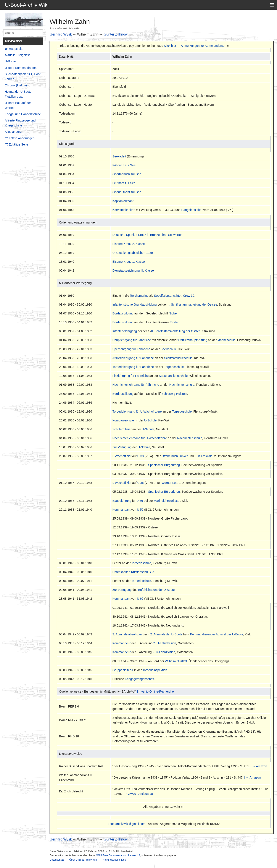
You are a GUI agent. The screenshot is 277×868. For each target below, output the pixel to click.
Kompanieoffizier (124, 420)
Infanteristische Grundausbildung (134, 304)
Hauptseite (16, 49)
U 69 (140, 599)
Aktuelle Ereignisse (18, 55)
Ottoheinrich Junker (175, 456)
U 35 (141, 483)
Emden (175, 322)
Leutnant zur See (124, 183)
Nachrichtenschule (182, 385)
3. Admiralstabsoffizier (127, 634)
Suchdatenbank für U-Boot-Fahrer (23, 76)
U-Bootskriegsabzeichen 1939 (133, 253)
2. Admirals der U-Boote (166, 634)
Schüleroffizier (122, 429)
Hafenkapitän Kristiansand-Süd (133, 572)
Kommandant (121, 510)
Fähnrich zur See (124, 165)
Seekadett (119, 156)
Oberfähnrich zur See (127, 174)
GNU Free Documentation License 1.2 (118, 855)
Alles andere (13, 132)
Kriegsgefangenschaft (139, 679)
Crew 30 (189, 296)
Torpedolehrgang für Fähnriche (133, 367)
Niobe (173, 313)
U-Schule (150, 420)
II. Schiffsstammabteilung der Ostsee (192, 304)
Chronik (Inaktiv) (16, 85)
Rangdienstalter (192, 210)
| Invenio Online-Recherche (155, 691)
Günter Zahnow (116, 34)
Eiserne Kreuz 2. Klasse (128, 244)
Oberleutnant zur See (127, 192)
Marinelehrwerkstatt (167, 501)
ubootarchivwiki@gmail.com (127, 824)
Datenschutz (57, 860)
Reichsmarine (139, 296)
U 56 (140, 501)
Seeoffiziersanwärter (168, 296)
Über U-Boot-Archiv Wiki (83, 860)
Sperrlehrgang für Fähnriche (131, 349)
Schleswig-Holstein (174, 394)
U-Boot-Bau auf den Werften (18, 105)
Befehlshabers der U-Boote (156, 590)
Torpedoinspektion (155, 670)
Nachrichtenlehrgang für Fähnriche (136, 385)
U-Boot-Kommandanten (21, 68)
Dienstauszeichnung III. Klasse (133, 270)
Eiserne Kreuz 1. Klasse (128, 262)
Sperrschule (169, 349)
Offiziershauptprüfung (193, 340)
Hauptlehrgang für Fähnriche (132, 340)
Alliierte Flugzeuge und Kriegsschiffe (20, 123)
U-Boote (10, 61)
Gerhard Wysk (61, 34)
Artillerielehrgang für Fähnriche (133, 358)
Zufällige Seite (19, 144)
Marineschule (226, 340)
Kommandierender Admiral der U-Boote (217, 634)
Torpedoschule (174, 367)
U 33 (141, 456)
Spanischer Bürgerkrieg (164, 465)
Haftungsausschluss (114, 860)
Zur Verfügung (122, 447)
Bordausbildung (123, 313)
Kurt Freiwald (203, 456)
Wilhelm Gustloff (176, 661)
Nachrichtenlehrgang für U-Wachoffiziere (140, 438)
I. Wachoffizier (122, 456)
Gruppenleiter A (123, 670)
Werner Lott (170, 483)
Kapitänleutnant (123, 201)
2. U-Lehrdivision (165, 643)
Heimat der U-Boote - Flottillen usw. (19, 94)
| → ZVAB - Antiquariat (138, 794)
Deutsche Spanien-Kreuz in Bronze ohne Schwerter (147, 235)
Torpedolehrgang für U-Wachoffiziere (137, 411)
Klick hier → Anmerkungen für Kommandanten (195, 46)
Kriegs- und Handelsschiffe (23, 114)
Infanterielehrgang (125, 331)
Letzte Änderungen (22, 138)
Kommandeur (121, 643)
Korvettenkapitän (124, 210)
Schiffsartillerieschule (178, 358)
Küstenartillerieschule (173, 376)
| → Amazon (259, 766)
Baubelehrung (122, 501)
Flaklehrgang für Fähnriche (130, 376)
